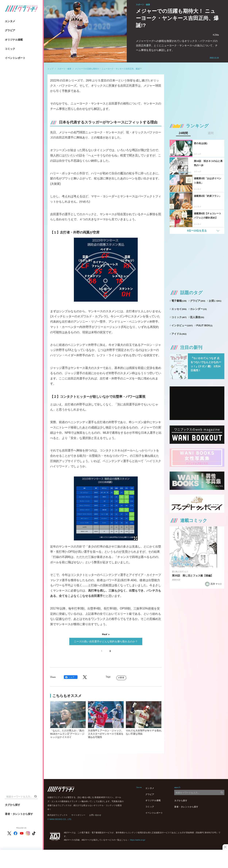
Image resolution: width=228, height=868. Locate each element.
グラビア (10, 30)
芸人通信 (197, 317)
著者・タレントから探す (19, 814)
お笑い (215, 301)
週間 (211, 133)
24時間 (183, 133)
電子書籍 (179, 301)
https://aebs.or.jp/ (138, 840)
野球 (122, 678)
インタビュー (182, 325)
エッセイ (179, 309)
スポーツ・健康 (64, 69)
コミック (10, 49)
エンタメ (10, 21)
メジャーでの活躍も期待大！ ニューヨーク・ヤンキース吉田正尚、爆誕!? (108, 69)
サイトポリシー (78, 815)
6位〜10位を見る (197, 231)
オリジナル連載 (14, 40)
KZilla (216, 35)
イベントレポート (15, 58)
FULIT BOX (204, 325)
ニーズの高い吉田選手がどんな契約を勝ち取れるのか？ (106, 641)
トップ (50, 69)
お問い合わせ (95, 815)
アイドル (179, 334)
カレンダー (198, 309)
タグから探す (13, 805)
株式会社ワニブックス (57, 815)
